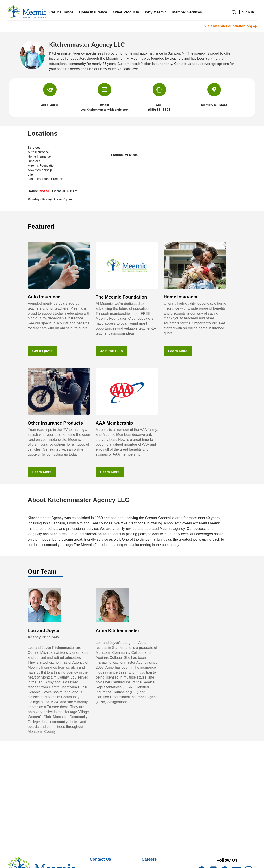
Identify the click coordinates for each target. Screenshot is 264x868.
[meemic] (27, 12)
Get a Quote (43, 351)
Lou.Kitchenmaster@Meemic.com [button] (105, 110)
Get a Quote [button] (50, 105)
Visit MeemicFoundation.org (231, 26)
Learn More (178, 351)
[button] (105, 90)
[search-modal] (234, 14)
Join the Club (112, 351)
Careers (149, 859)
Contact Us (100, 859)
